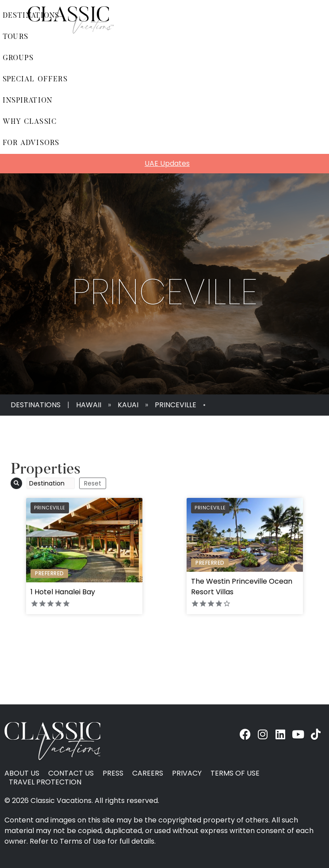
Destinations (36, 405)
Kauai (128, 405)
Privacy (187, 773)
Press (113, 773)
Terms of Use (235, 773)
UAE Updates (167, 163)
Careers (148, 773)
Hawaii (89, 405)
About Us (22, 773)
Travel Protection (45, 782)
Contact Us (71, 773)
